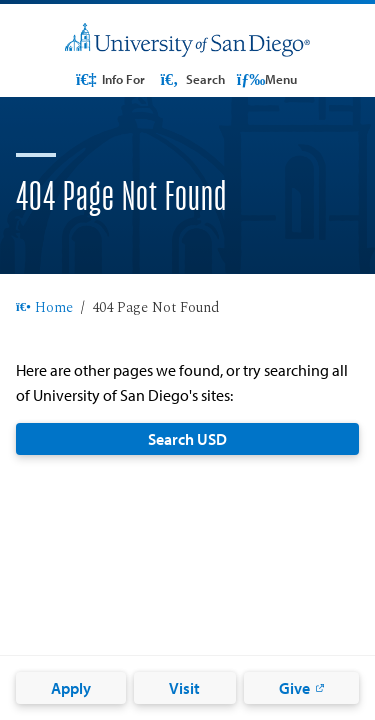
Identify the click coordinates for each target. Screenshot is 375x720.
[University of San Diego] (187, 40)
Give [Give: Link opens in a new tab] (294, 688)
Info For (109, 79)
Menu (267, 79)
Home (44, 309)
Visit (184, 688)
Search (190, 79)
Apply (71, 688)
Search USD (187, 439)
